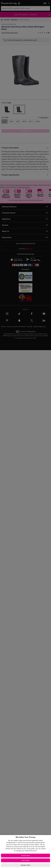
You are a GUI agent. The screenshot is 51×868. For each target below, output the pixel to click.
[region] (25, 852)
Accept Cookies (25, 856)
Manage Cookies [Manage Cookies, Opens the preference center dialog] (26, 865)
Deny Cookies (25, 860)
